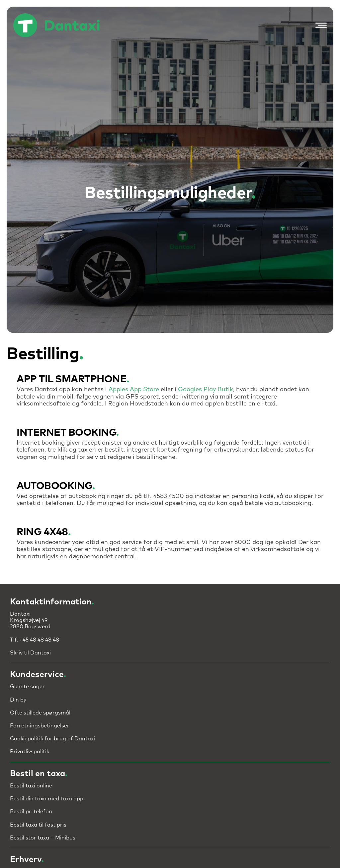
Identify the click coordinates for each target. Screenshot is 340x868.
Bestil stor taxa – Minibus (43, 838)
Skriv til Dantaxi (30, 653)
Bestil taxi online (31, 786)
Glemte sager (27, 687)
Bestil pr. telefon (31, 812)
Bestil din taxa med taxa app (47, 799)
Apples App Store (134, 390)
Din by (18, 700)
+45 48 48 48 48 (39, 640)
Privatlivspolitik (30, 752)
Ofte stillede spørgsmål (40, 713)
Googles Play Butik (206, 390)
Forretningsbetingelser (40, 726)
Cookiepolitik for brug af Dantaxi (52, 739)
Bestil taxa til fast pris (38, 825)
